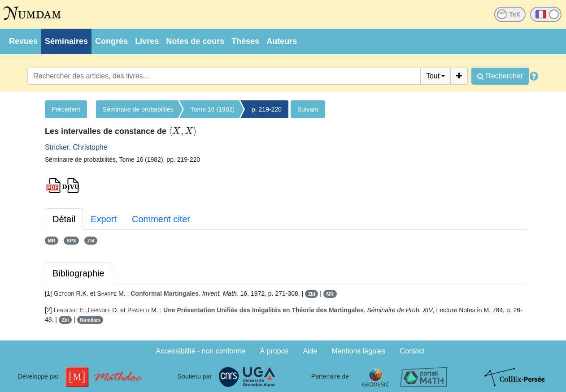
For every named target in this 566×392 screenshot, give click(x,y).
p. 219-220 (267, 109)
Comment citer (161, 219)
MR (52, 241)
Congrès (111, 41)
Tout (433, 76)
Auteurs (282, 41)
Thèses (245, 41)
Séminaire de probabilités (138, 109)
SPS (71, 241)
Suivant (308, 109)
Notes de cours (195, 41)
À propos (274, 351)
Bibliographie (78, 273)
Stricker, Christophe (76, 147)
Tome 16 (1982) (213, 109)
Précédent (66, 109)
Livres (147, 41)
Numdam (90, 320)
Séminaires (66, 41)
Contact (412, 351)
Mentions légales (358, 351)
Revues (23, 41)
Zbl (91, 241)
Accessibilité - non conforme (201, 351)
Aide (310, 351)
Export (104, 219)
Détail (64, 219)
